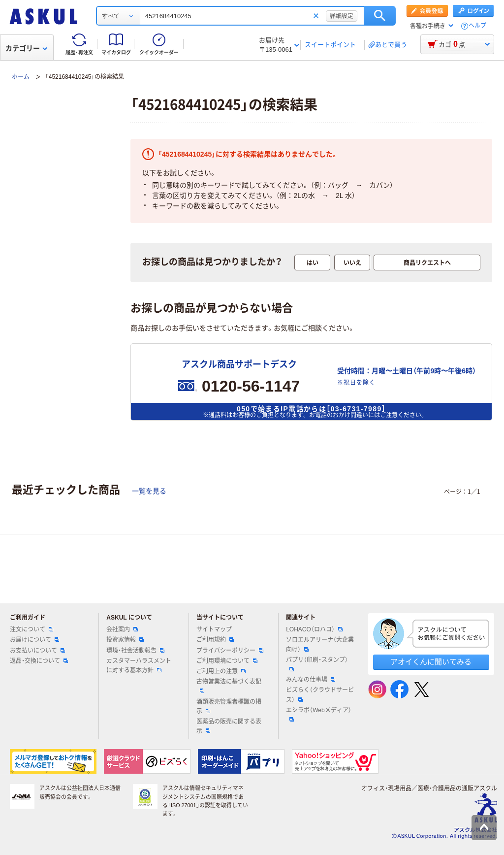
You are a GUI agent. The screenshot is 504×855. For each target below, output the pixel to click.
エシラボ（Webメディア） (318, 714)
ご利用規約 (215, 640)
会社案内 (122, 629)
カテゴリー (26, 48)
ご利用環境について (227, 661)
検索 (380, 16)
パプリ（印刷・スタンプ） (317, 664)
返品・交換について (39, 661)
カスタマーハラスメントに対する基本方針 (139, 666)
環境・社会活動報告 (135, 651)
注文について (31, 629)
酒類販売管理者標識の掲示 (229, 707)
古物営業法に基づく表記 (229, 686)
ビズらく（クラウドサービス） (320, 695)
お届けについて (34, 640)
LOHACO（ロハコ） (314, 629)
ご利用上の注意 (221, 671)
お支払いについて (37, 651)
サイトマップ (214, 629)
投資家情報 (125, 640)
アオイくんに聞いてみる (431, 662)
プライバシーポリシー (230, 651)
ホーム (21, 77)
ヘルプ (477, 26)
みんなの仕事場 (311, 680)
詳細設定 (342, 16)
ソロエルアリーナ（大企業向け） (320, 644)
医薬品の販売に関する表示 (229, 726)
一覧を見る (149, 491)
